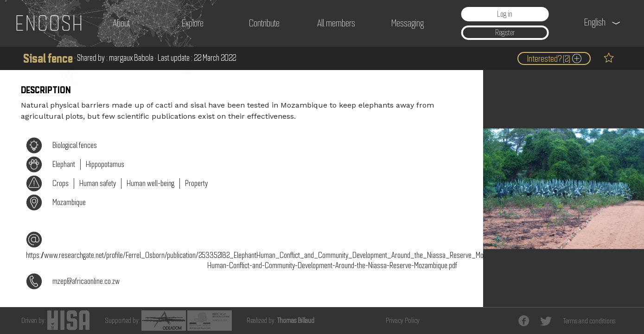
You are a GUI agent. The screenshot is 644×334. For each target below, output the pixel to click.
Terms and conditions (589, 321)
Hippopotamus (105, 164)
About (121, 23)
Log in (505, 14)
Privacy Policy (403, 321)
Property (196, 183)
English (595, 22)
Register (505, 33)
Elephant (64, 164)
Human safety (98, 183)
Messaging (408, 23)
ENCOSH (50, 23)
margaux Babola (131, 58)
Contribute (264, 23)
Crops (61, 183)
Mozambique (69, 202)
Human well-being (150, 183)
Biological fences (75, 145)
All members (336, 23)
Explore (193, 23)
